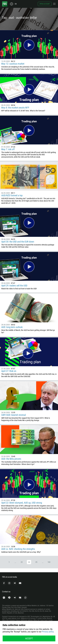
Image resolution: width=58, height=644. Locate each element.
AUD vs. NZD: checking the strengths (18, 549)
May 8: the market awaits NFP (15, 108)
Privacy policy (48, 632)
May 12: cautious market (13, 64)
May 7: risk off (8, 149)
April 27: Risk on (9, 371)
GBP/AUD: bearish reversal (14, 415)
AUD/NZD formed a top (12, 195)
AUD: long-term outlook (12, 327)
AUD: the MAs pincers (11, 459)
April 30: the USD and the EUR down (18, 242)
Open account (45, 4)
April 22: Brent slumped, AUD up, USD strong (22, 503)
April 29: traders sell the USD (14, 286)
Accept (29, 638)
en (16, 4)
